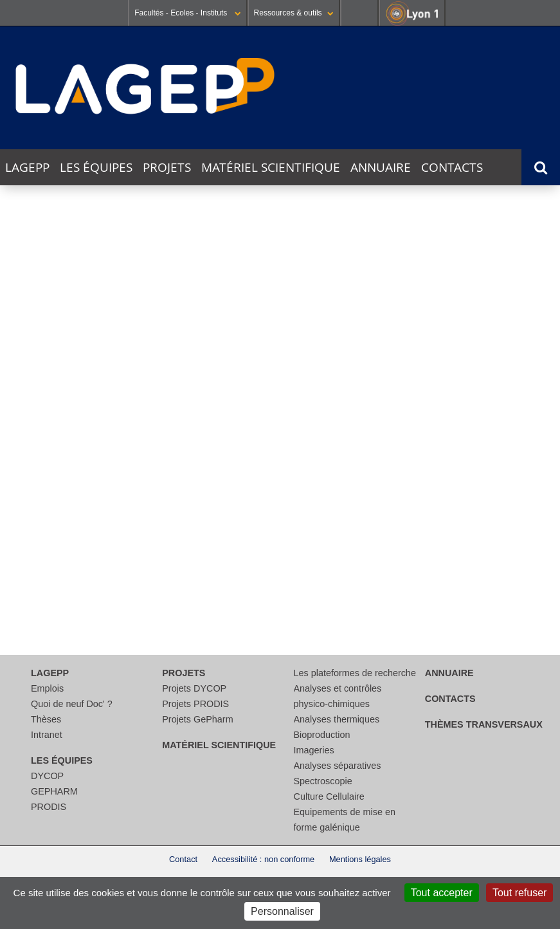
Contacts (452, 167)
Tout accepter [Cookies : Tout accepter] (442, 893)
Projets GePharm (197, 719)
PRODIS (49, 807)
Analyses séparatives (338, 766)
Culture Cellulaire (329, 796)
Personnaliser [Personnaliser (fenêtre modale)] (282, 911)
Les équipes (96, 167)
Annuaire (381, 167)
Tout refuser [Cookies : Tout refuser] (519, 893)
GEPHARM (54, 791)
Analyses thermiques (337, 719)
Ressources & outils (294, 13)
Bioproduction (322, 735)
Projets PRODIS (195, 704)
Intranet (47, 735)
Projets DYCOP (194, 688)
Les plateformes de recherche (355, 673)
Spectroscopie (323, 781)
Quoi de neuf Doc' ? (72, 704)
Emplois (47, 688)
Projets (167, 167)
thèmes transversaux (484, 724)
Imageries (314, 750)
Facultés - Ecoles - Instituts (187, 13)
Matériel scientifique (271, 167)
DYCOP (47, 776)
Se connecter (359, 13)
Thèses (46, 719)
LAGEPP (27, 167)
